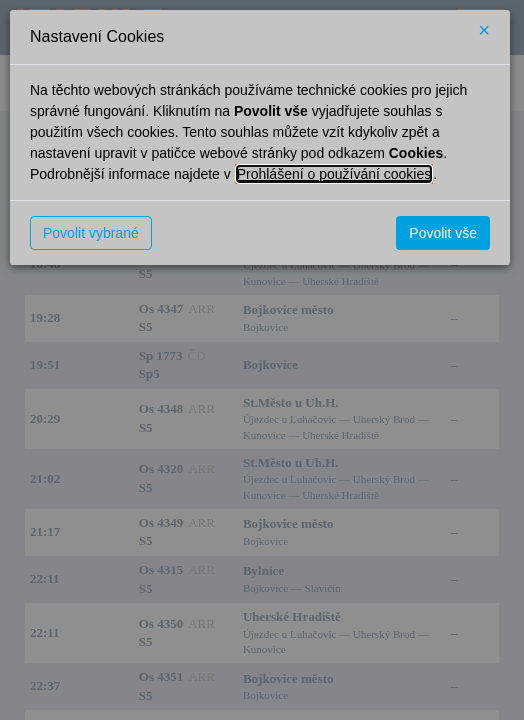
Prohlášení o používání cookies (334, 174)
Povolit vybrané (91, 233)
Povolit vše (443, 233)
